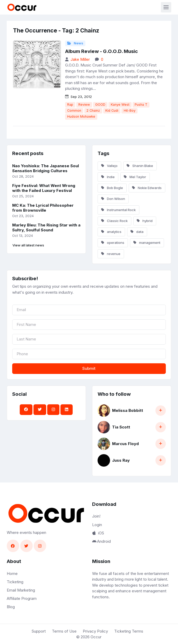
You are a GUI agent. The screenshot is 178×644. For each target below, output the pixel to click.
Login (97, 525)
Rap (70, 105)
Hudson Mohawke (81, 116)
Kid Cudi (112, 110)
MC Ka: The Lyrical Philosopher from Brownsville (43, 208)
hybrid (145, 221)
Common (74, 110)
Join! (96, 516)
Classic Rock (114, 221)
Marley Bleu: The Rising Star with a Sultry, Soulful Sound (46, 227)
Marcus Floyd (125, 444)
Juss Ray (121, 460)
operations (113, 243)
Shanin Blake (140, 166)
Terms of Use (64, 631)
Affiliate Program (22, 598)
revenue (111, 254)
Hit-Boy (130, 110)
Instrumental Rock (118, 210)
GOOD (100, 105)
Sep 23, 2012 (78, 97)
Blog (11, 607)
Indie (108, 177)
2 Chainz (93, 110)
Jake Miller (80, 59)
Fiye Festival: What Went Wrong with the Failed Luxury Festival (44, 188)
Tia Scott (121, 427)
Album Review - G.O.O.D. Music (101, 51)
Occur (96, 637)
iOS (98, 533)
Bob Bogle (112, 188)
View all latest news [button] (28, 245)
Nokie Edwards (147, 188)
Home (12, 573)
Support (39, 631)
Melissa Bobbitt (128, 410)
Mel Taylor (135, 177)
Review (84, 105)
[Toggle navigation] (166, 7)
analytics (111, 232)
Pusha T (141, 105)
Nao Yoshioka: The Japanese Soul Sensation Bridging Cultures (46, 168)
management (147, 243)
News (75, 43)
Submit (89, 368)
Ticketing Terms (129, 631)
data (137, 232)
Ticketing (15, 582)
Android (101, 541)
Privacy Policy (95, 631)
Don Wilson (113, 199)
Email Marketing (21, 590)
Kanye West (120, 105)
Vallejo (109, 166)
